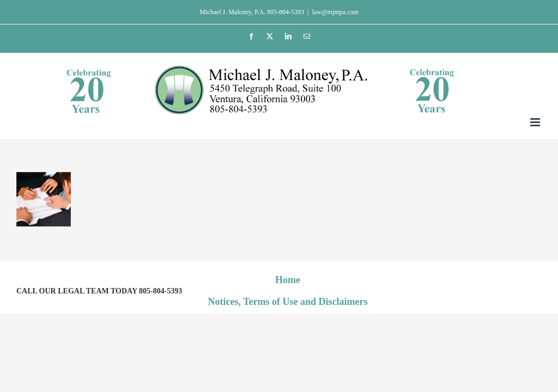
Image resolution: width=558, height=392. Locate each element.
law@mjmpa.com (335, 12)
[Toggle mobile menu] (536, 122)
